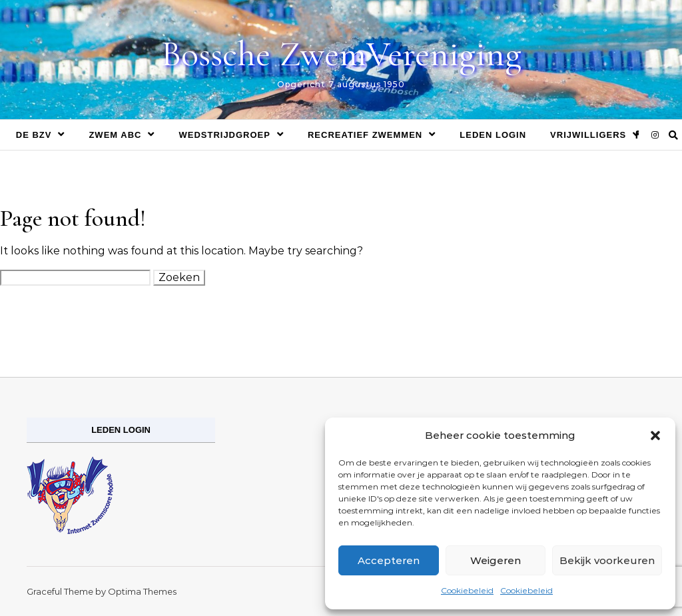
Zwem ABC (115, 135)
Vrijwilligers (588, 135)
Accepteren (389, 560)
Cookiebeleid (467, 590)
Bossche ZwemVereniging (341, 54)
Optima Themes (142, 591)
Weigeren (496, 560)
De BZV (34, 135)
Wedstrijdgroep (224, 135)
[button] (655, 436)
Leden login (493, 135)
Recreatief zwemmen (365, 135)
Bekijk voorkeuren (607, 560)
